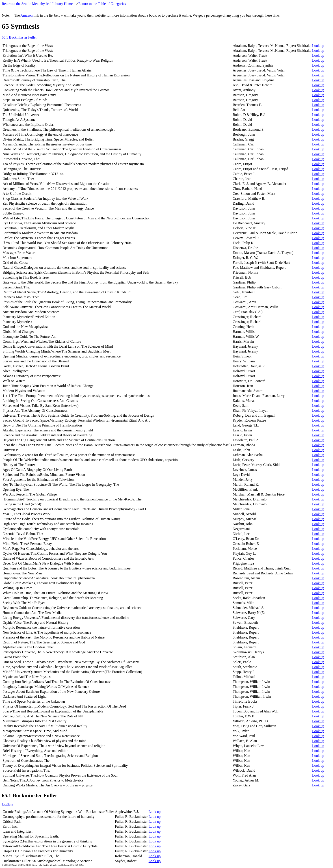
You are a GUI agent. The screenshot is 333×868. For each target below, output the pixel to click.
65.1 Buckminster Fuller (19, 37)
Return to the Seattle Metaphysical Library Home (37, 4)
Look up (318, 46)
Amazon (26, 15)
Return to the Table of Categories (102, 4)
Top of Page (7, 804)
